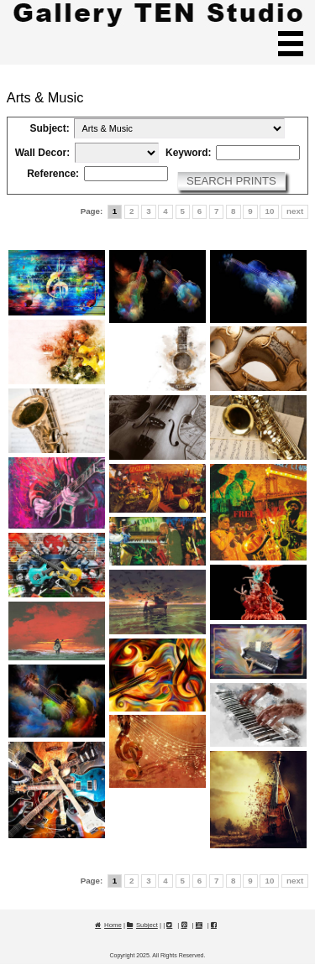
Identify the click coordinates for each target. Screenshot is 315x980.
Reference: (53, 174)
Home (113, 925)
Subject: (50, 129)
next (295, 211)
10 (269, 211)
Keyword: (189, 153)
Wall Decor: (42, 153)
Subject (147, 925)
